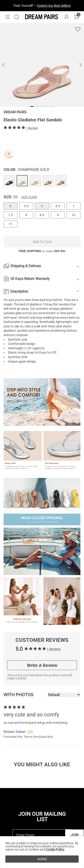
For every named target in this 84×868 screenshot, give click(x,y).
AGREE (42, 859)
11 (11, 224)
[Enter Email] (39, 835)
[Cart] (76, 17)
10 (73, 215)
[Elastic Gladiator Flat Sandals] (9, 181)
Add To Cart (42, 242)
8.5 (42, 215)
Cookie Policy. (55, 849)
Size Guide (29, 197)
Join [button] (74, 835)
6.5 (58, 206)
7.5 (11, 215)
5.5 (26, 206)
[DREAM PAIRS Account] (67, 17)
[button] (8, 17)
